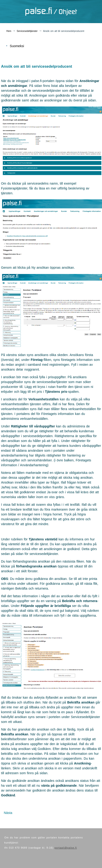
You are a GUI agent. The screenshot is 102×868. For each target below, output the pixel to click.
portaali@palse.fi (66, 848)
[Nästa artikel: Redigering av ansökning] (8, 813)
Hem (9, 31)
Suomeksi (17, 46)
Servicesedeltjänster (27, 31)
